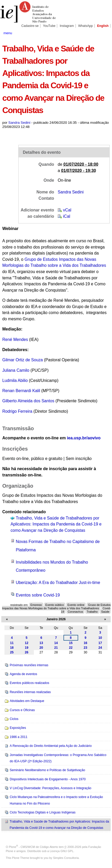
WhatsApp (86, 26)
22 (71, 648)
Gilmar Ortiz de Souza (23, 360)
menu (8, 33)
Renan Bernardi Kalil (22, 391)
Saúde (105, 611)
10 (100, 638)
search (104, 33)
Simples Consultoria (66, 858)
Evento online (76, 605)
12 (26, 643)
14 (56, 643)
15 (71, 643)
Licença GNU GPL (62, 851)
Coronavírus (75, 611)
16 (86, 643)
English (103, 26)
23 (86, 648)
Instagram (67, 26)
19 (26, 648)
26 (26, 652)
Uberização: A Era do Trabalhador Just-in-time (58, 583)
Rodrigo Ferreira (17, 411)
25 (12, 652)
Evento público (55, 605)
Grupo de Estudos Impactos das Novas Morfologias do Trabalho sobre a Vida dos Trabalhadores (57, 607)
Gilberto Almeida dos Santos (28, 401)
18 (12, 648)
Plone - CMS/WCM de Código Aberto (34, 847)
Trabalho (92, 611)
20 (41, 648)
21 (56, 648)
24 (100, 648)
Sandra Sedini (19, 123)
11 (12, 643)
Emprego (36, 605)
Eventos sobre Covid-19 (38, 595)
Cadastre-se (30, 26)
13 (41, 643)
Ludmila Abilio (15, 380)
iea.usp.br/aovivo (84, 438)
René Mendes (15, 339)
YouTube (49, 26)
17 (100, 643)
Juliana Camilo (16, 370)
